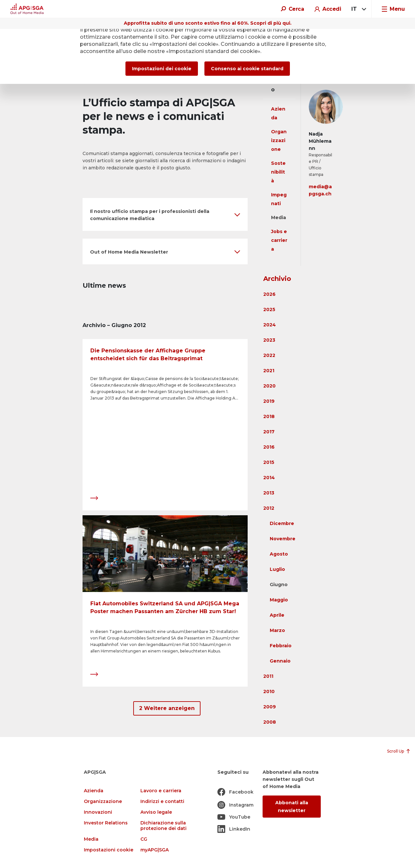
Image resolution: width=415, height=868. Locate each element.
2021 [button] (269, 371)
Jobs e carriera (279, 240)
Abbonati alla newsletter (292, 807)
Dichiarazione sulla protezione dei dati (163, 826)
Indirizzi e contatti (162, 802)
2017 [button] (269, 432)
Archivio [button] (277, 279)
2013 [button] (269, 493)
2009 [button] (270, 707)
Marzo (277, 630)
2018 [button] (269, 416)
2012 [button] (269, 508)
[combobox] (358, 9)
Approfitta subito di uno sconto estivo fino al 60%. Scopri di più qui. (208, 23)
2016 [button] (269, 447)
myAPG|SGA (155, 850)
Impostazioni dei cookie (162, 69)
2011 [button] (268, 676)
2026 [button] (269, 294)
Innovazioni (98, 812)
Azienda (94, 791)
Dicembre (282, 523)
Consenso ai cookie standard (247, 69)
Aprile (277, 615)
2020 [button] (269, 386)
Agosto (279, 554)
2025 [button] (269, 309)
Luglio (277, 569)
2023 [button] (269, 340)
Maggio (279, 600)
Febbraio (281, 646)
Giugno (279, 585)
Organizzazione (279, 140)
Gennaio (280, 661)
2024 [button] (270, 325)
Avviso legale (156, 812)
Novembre (283, 539)
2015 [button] (269, 462)
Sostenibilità (278, 172)
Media (279, 217)
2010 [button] (269, 691)
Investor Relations (106, 823)
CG (144, 839)
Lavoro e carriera (161, 791)
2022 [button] (269, 355)
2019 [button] (269, 401)
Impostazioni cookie (109, 850)
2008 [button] (270, 722)
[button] (165, 214)
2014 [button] (269, 478)
